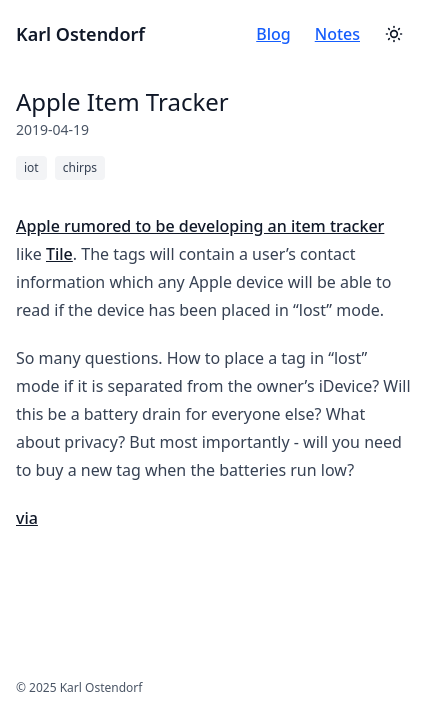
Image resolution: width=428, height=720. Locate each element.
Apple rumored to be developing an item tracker (200, 226)
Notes (337, 34)
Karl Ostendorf (80, 34)
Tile (59, 254)
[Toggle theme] (394, 34)
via (27, 518)
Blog (273, 34)
